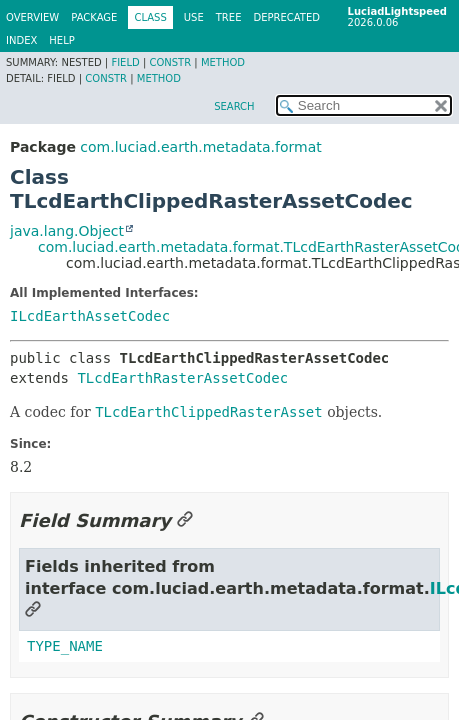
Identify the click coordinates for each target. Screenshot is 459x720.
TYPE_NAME (65, 646)
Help (61, 40)
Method (223, 62)
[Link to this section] (185, 520)
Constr (170, 62)
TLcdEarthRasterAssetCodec (182, 378)
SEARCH (234, 106)
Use (194, 17)
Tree (229, 17)
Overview (32, 17)
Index (21, 40)
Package (94, 17)
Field (125, 62)
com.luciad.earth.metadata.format (200, 147)
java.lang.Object (67, 231)
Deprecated (286, 17)
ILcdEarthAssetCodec (90, 316)
